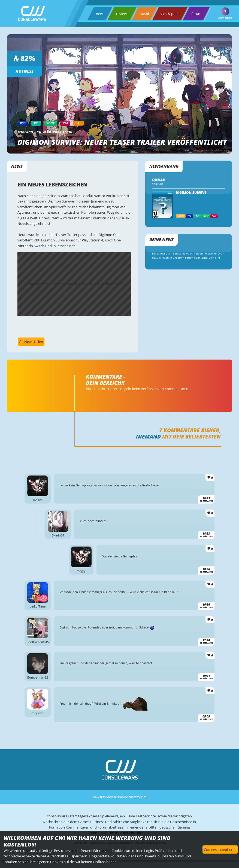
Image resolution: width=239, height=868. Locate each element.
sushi (145, 14)
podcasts (129, 797)
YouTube (158, 184)
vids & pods (170, 14)
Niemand (148, 436)
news (100, 14)
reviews (122, 14)
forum (196, 14)
